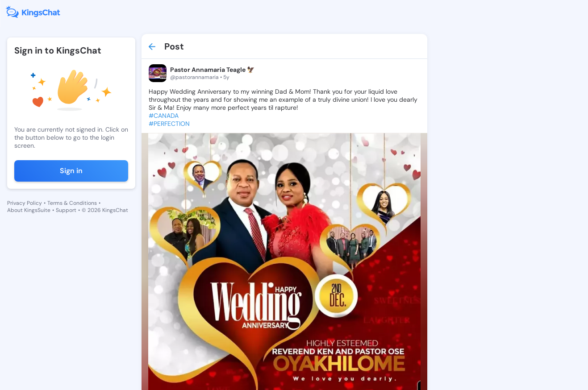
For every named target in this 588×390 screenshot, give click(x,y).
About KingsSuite (29, 210)
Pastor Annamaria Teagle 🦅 (212, 70)
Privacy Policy (25, 203)
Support (66, 210)
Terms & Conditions (72, 203)
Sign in (71, 171)
